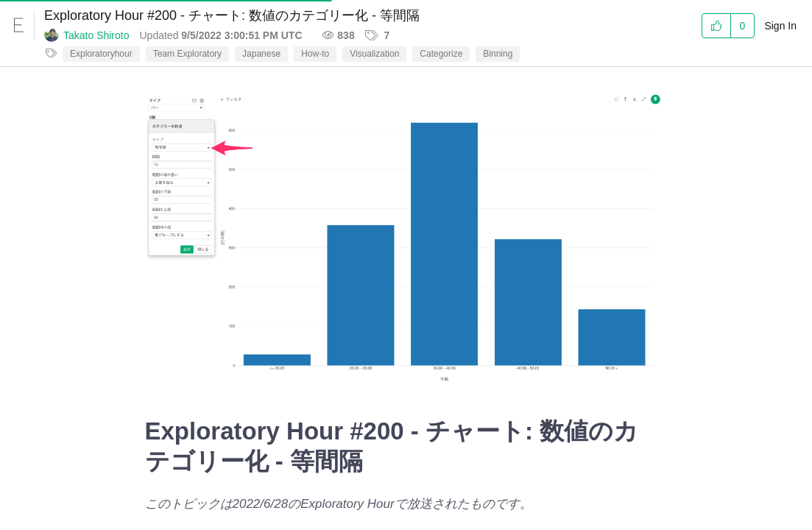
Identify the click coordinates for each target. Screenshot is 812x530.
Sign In (780, 26)
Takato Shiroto (96, 35)
